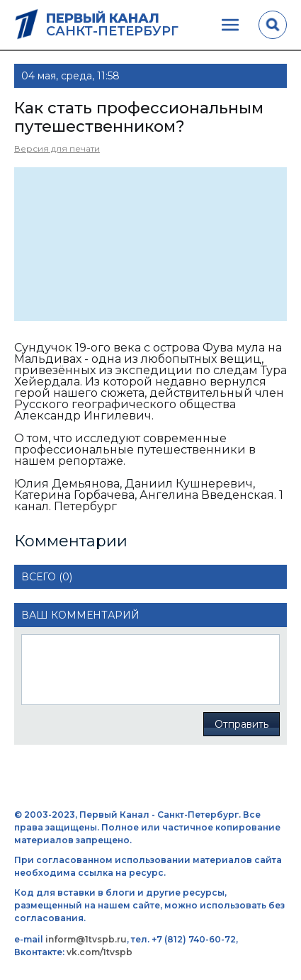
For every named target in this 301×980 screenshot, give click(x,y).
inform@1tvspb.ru (86, 939)
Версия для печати (57, 148)
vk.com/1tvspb (100, 952)
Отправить (242, 724)
